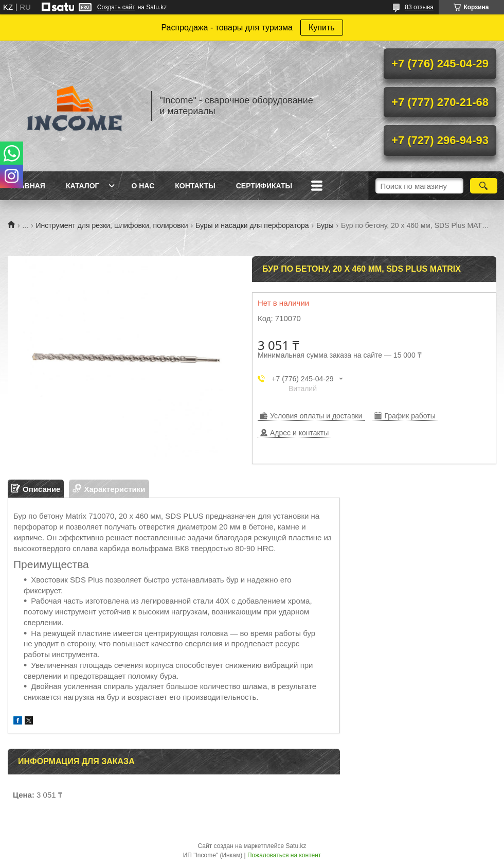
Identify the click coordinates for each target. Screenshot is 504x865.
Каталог (83, 186)
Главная (28, 186)
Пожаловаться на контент (284, 855)
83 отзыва (419, 7)
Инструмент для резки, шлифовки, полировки (112, 225)
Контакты (195, 186)
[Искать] (484, 186)
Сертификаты (264, 186)
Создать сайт (116, 7)
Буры (325, 225)
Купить (322, 28)
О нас (143, 186)
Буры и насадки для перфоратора (252, 225)
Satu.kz (296, 846)
